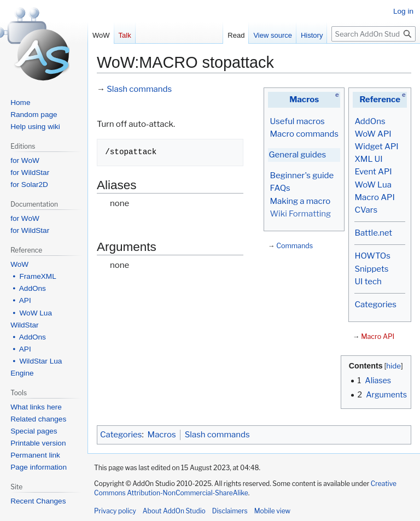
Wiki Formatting (300, 214)
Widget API (376, 147)
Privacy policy (115, 511)
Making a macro (300, 201)
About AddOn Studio (174, 511)
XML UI (368, 159)
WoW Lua (373, 185)
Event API (373, 172)
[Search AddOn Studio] (374, 34)
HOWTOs (372, 256)
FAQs (280, 188)
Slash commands (139, 89)
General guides (297, 155)
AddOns (370, 121)
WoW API (373, 134)
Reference (380, 99)
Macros (304, 99)
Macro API (374, 197)
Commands (294, 246)
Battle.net (373, 233)
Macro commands (304, 134)
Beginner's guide (302, 175)
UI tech (368, 282)
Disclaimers (230, 511)
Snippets (371, 269)
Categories (375, 305)
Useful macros (297, 121)
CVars (366, 210)
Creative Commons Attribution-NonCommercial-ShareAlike (245, 488)
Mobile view (272, 511)
